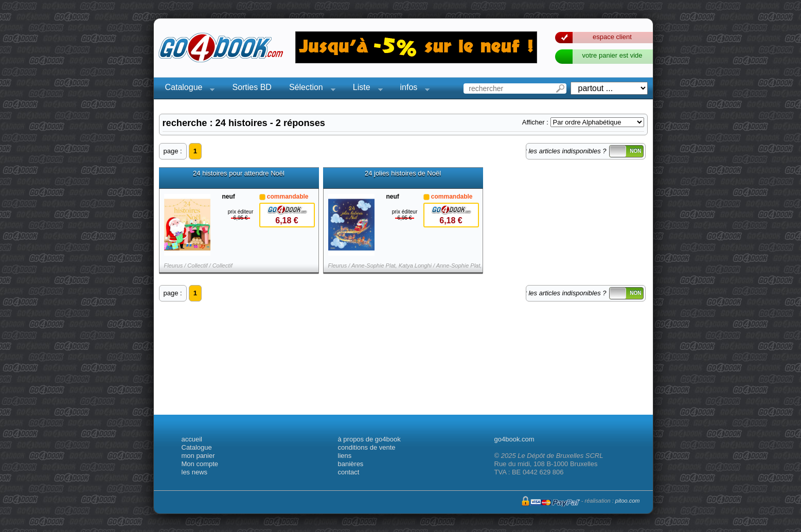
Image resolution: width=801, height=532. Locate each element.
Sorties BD (252, 87)
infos (412, 89)
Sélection (309, 89)
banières (351, 464)
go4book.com (514, 439)
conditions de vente (367, 447)
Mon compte (200, 464)
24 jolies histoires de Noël (403, 173)
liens (345, 456)
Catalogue (187, 89)
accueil (192, 439)
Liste (365, 89)
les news (195, 472)
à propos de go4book (369, 439)
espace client (612, 37)
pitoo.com (628, 501)
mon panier (198, 456)
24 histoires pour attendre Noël (239, 173)
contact (349, 472)
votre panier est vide (612, 55)
